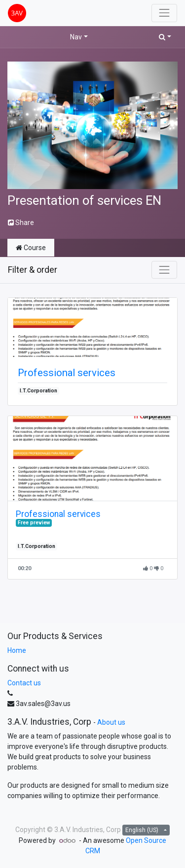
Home (17, 650)
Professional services (67, 373)
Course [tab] (31, 248)
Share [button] (21, 223)
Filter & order (33, 270)
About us (111, 722)
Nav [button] (76, 37)
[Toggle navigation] (164, 270)
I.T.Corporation (38, 391)
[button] (165, 37)
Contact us (24, 683)
